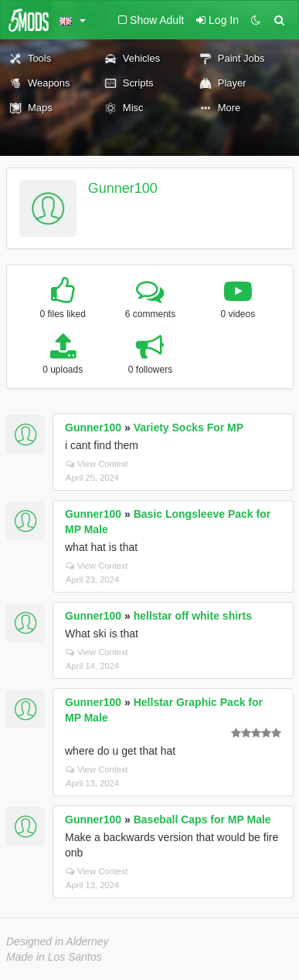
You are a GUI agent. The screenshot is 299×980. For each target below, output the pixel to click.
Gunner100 (123, 188)
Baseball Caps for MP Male (202, 819)
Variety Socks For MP (189, 427)
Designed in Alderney (58, 941)
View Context (97, 464)
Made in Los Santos (54, 957)
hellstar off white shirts (193, 616)
